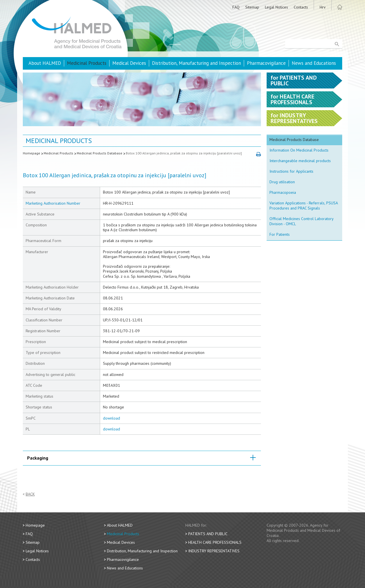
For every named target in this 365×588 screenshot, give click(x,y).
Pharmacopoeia (283, 192)
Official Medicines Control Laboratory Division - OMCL (302, 221)
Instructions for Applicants (291, 171)
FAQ (236, 7)
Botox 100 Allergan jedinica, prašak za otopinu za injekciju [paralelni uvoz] (184, 153)
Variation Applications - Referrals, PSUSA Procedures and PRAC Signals (304, 206)
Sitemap (252, 7)
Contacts (301, 7)
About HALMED (45, 63)
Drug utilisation (282, 182)
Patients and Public (208, 534)
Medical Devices (129, 63)
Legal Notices (276, 7)
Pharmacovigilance (266, 63)
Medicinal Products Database (100, 153)
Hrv (323, 7)
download (111, 418)
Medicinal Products (87, 63)
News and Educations (314, 63)
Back (30, 494)
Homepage (32, 153)
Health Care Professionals (215, 542)
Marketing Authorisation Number (53, 203)
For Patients (280, 234)
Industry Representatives (214, 551)
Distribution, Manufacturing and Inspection (196, 63)
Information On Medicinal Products (299, 150)
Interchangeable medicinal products (300, 161)
